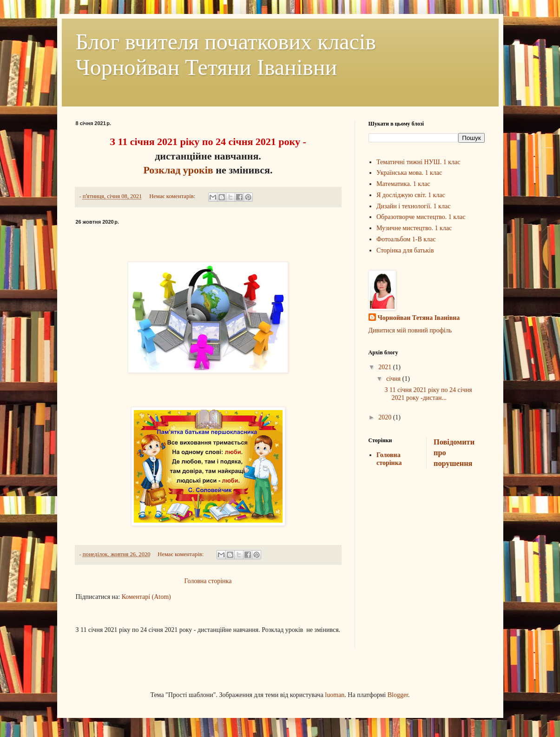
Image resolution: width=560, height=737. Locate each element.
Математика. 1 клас (403, 184)
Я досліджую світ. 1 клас (411, 195)
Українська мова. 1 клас (409, 173)
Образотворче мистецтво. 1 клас (421, 217)
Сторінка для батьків (405, 250)
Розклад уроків (178, 170)
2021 (386, 367)
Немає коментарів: (173, 196)
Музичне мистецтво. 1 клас (414, 228)
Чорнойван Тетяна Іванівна (419, 318)
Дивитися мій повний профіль (410, 330)
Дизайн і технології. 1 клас (413, 206)
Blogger (398, 695)
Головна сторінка (208, 581)
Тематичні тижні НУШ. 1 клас (418, 162)
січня (394, 379)
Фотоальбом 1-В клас (406, 239)
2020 (386, 417)
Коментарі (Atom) (146, 597)
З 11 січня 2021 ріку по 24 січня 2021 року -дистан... (428, 394)
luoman (335, 695)
